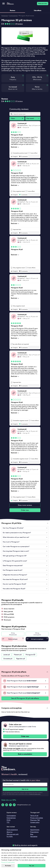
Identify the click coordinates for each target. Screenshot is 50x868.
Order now (25, 510)
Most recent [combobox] (30, 118)
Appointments (35, 830)
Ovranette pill (8, 659)
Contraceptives (13, 16)
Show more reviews (25, 505)
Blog (32, 834)
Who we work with (13, 834)
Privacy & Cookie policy (35, 794)
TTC (8, 822)
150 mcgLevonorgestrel (37, 634)
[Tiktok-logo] (14, 805)
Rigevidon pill (21, 659)
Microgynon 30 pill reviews (26, 16)
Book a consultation (25, 754)
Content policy (35, 822)
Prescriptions (34, 832)
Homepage (5, 16)
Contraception (11, 816)
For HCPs (10, 837)
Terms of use (34, 816)
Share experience (12, 830)
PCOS (9, 820)
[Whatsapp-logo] (3, 805)
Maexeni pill (18, 655)
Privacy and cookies (37, 818)
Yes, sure (32, 866)
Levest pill (7, 655)
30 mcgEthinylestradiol (13, 634)
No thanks (8, 866)
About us (10, 832)
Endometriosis (11, 818)
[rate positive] (11, 157)
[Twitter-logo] (10, 805)
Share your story (43, 4)
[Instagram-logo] (7, 805)
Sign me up (25, 789)
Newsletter (34, 837)
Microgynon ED (30, 655)
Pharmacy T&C (35, 820)
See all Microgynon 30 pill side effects (25, 698)
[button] (25, 523)
